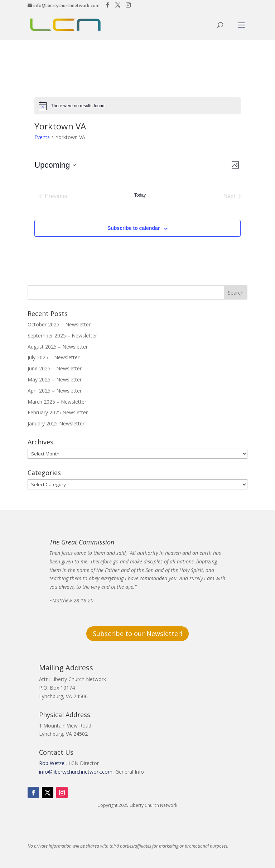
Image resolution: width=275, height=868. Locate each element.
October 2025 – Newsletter (59, 324)
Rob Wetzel (52, 763)
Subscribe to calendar (134, 228)
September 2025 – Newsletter (62, 336)
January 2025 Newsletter (56, 423)
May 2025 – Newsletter (55, 379)
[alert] (137, 106)
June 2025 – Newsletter (55, 368)
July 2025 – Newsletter (54, 357)
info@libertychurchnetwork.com (76, 772)
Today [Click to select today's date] (140, 195)
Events (42, 137)
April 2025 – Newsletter (55, 391)
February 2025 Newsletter (58, 412)
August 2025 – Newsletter (58, 347)
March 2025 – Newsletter (57, 402)
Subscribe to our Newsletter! (137, 633)
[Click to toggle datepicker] (55, 165)
